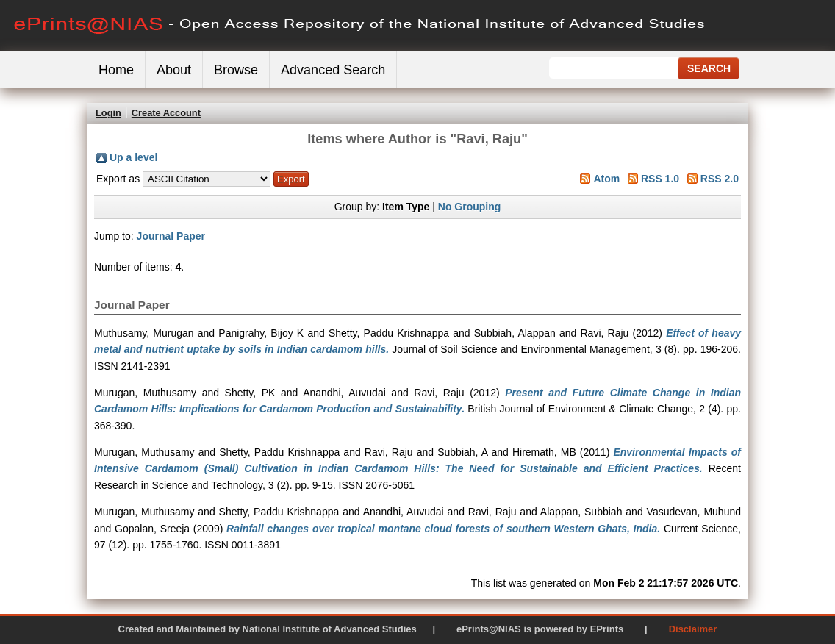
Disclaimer (693, 629)
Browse (236, 70)
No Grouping (470, 207)
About (174, 70)
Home (116, 70)
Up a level (133, 157)
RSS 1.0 (660, 179)
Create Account (166, 113)
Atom (606, 179)
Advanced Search (333, 70)
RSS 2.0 (720, 179)
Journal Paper (171, 236)
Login (108, 113)
